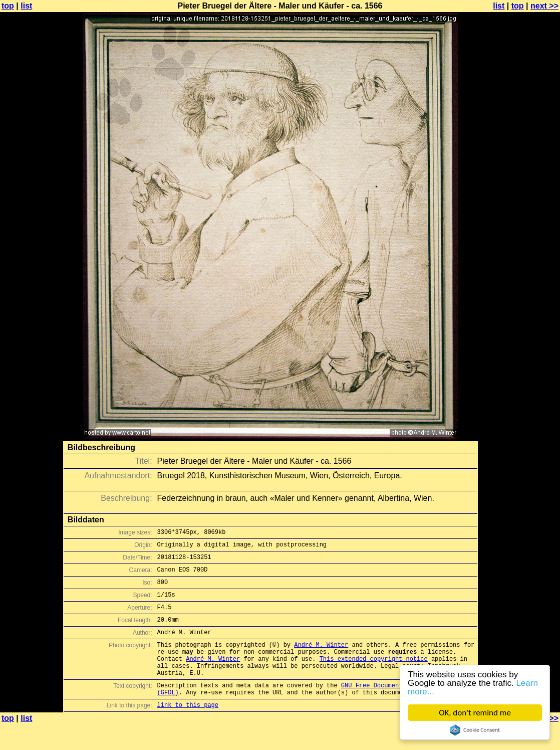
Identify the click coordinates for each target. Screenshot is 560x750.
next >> (544, 6)
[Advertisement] (519, 248)
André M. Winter (321, 660)
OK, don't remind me (475, 713)
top (8, 6)
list (26, 6)
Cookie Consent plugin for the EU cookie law (475, 730)
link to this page (188, 730)
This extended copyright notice (374, 677)
